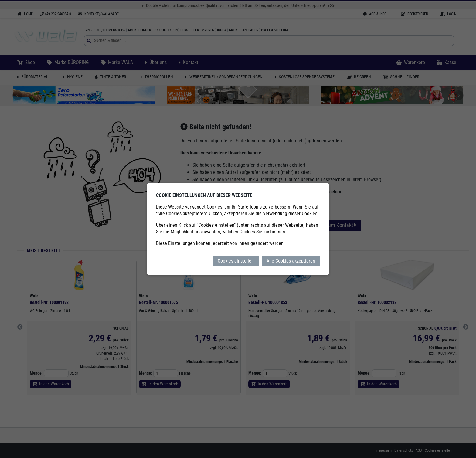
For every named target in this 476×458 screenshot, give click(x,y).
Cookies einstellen (236, 261)
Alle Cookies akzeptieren (291, 261)
